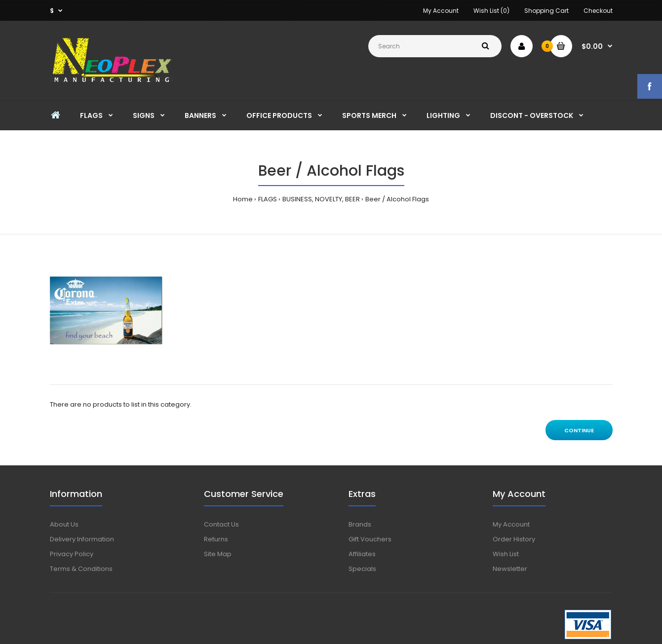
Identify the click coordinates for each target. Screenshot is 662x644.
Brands (360, 524)
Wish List (506, 554)
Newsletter (510, 569)
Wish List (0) (491, 11)
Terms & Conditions (81, 569)
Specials (362, 569)
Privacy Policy (72, 554)
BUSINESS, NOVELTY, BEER (321, 199)
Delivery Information (82, 539)
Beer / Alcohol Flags (397, 199)
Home (243, 199)
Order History (514, 539)
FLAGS (268, 199)
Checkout (598, 11)
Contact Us (221, 524)
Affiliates (362, 554)
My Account (441, 11)
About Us (64, 524)
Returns (216, 539)
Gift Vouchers (370, 539)
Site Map (218, 554)
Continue (579, 430)
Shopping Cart (546, 11)
